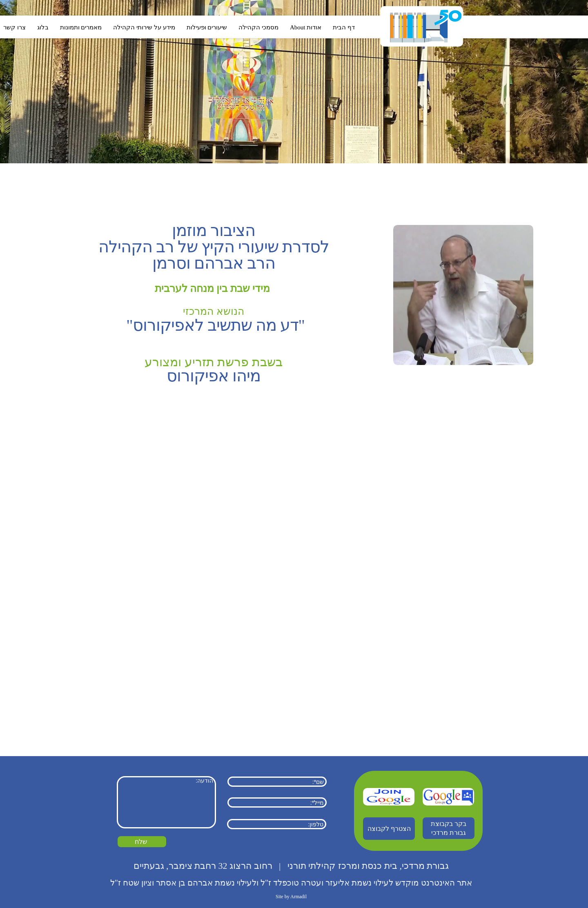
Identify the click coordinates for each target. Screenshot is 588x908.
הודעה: (166, 802)
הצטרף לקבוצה (389, 829)
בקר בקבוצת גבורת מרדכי (449, 828)
